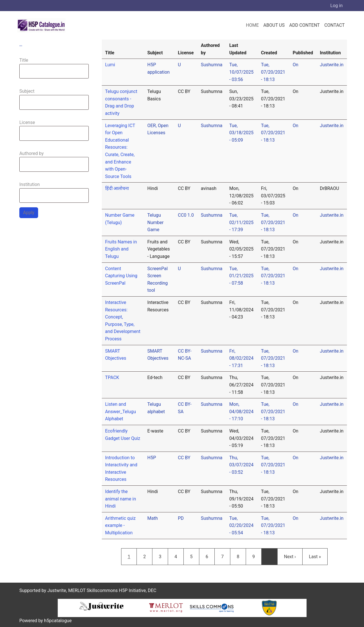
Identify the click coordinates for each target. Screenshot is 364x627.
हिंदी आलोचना (117, 188)
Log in (337, 6)
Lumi (110, 65)
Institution (30, 184)
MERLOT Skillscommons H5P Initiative (107, 590)
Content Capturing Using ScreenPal (121, 276)
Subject (27, 91)
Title (24, 60)
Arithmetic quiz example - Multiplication (121, 525)
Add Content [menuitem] (304, 25)
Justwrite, (57, 590)
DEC (152, 590)
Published (303, 53)
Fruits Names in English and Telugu (121, 249)
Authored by (32, 153)
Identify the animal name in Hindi (121, 499)
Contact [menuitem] (334, 25)
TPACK (112, 377)
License (27, 122)
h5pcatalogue (57, 621)
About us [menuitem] (274, 25)
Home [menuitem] (252, 25)
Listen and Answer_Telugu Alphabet (121, 411)
